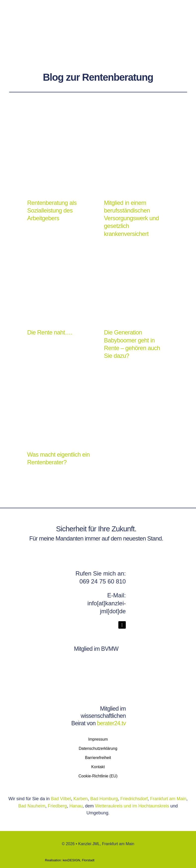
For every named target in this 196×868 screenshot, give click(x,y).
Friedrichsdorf (134, 799)
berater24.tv (111, 723)
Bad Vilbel (61, 799)
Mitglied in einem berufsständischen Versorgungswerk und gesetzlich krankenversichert (131, 218)
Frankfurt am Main (168, 799)
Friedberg (57, 806)
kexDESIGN (71, 860)
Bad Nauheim (32, 806)
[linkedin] (122, 625)
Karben (81, 799)
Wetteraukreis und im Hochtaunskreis (133, 806)
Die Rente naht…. (50, 332)
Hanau (76, 806)
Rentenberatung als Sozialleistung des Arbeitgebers (52, 210)
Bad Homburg (104, 799)
